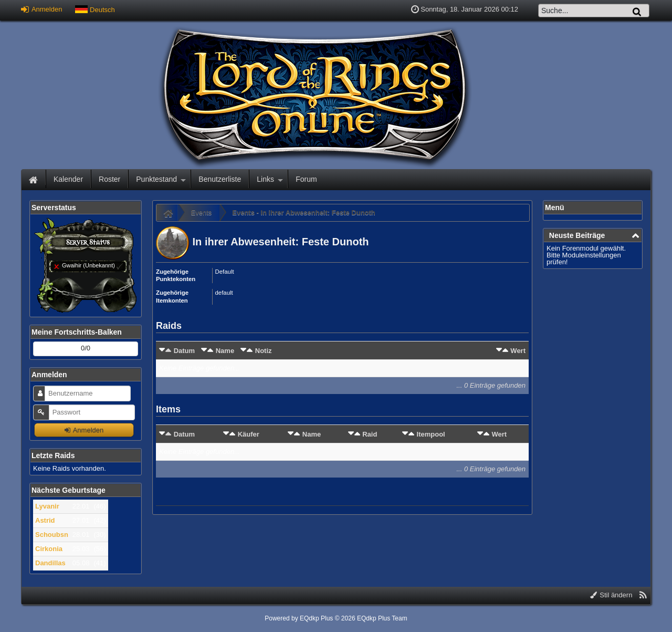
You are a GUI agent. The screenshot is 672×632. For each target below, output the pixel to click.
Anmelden (41, 9)
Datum (184, 351)
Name (225, 351)
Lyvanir (47, 506)
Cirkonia (49, 549)
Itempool (431, 434)
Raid (370, 434)
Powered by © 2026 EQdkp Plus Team (336, 618)
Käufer (249, 434)
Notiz (264, 351)
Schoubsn (52, 535)
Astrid (45, 520)
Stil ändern (611, 595)
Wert (518, 351)
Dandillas (50, 563)
